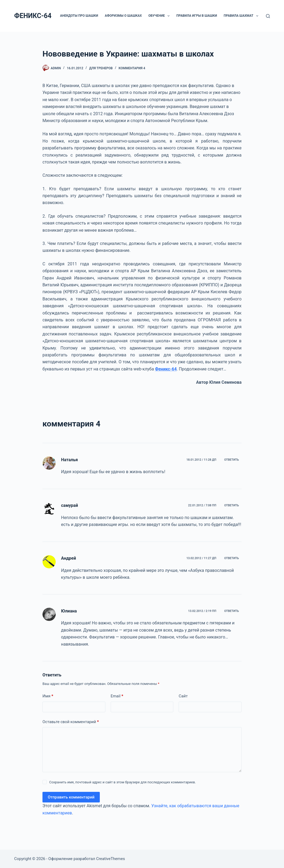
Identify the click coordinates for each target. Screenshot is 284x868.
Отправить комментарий (71, 797)
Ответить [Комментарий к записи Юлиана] (232, 611)
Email (117, 696)
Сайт (183, 696)
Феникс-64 (166, 369)
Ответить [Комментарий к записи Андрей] (232, 558)
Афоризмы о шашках (123, 16)
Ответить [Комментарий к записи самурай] (232, 505)
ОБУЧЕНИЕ (160, 16)
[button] (169, 16)
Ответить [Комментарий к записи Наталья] (232, 460)
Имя (48, 696)
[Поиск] (268, 16)
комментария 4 (132, 68)
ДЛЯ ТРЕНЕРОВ (101, 68)
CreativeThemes (111, 859)
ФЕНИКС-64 (33, 16)
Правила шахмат (242, 16)
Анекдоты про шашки (79, 16)
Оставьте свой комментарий (71, 722)
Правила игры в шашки (197, 16)
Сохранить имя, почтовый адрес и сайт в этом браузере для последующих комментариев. (122, 782)
